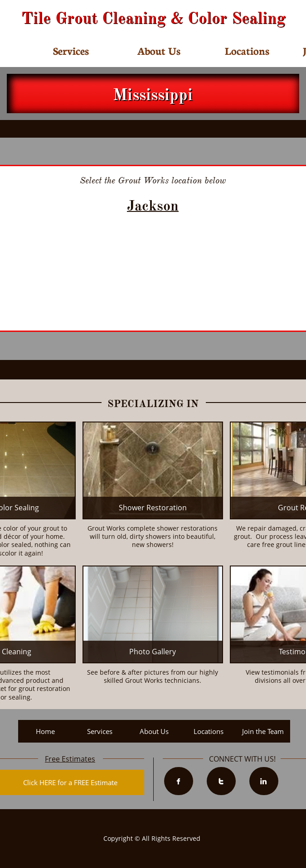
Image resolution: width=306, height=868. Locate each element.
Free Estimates (70, 759)
